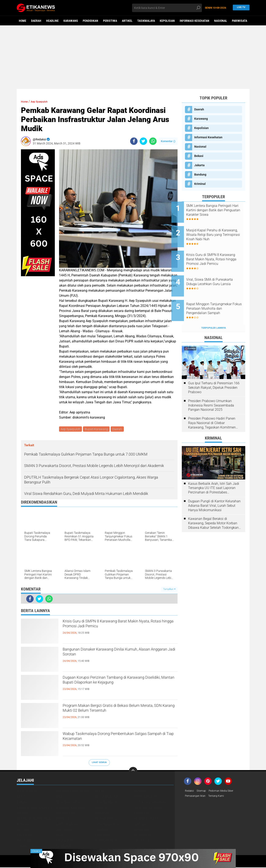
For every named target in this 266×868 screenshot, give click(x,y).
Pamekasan (142, 830)
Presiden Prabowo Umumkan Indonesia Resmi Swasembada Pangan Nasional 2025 (211, 389)
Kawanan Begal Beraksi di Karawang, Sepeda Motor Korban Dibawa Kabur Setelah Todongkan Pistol (213, 507)
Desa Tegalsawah (68, 803)
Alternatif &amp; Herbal (73, 792)
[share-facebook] (134, 141)
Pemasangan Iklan (197, 797)
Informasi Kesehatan (194, 21)
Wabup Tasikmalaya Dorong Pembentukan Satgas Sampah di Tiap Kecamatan (113, 739)
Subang (22, 847)
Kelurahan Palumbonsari (35, 819)
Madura (140, 825)
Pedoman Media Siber (226, 792)
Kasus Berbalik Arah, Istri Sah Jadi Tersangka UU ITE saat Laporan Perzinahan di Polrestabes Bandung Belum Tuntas (214, 472)
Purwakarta (65, 841)
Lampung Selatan (68, 825)
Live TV (240, 8)
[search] (167, 8)
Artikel (127, 21)
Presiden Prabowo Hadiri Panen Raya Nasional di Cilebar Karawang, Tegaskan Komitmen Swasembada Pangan (212, 407)
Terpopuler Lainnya (214, 312)
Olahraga (102, 830)
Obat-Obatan (64, 830)
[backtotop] (133, 772)
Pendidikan (90, 21)
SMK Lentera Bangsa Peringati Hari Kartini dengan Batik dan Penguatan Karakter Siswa (219, 210)
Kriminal (200, 184)
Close (36, 851)
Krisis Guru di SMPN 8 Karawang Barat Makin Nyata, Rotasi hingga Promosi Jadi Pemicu (117, 626)
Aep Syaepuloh (45, 101)
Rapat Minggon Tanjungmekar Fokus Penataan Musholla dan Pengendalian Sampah (219, 296)
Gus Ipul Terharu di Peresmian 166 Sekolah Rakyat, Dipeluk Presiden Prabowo (214, 372)
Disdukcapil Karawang (150, 803)
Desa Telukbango (107, 803)
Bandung (200, 174)
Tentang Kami (221, 797)
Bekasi (199, 156)
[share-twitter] (143, 141)
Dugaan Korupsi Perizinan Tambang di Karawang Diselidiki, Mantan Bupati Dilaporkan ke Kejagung (118, 686)
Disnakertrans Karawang (35, 808)
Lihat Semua (99, 763)
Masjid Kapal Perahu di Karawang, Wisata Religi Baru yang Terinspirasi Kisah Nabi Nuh (219, 232)
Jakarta (199, 165)
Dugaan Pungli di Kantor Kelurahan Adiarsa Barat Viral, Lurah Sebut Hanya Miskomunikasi (214, 490)
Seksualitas (143, 841)
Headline (52, 21)
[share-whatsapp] (153, 141)
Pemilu (61, 836)
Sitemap (203, 792)
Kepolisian (167, 21)
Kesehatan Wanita (147, 819)
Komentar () (168, 141)
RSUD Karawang (106, 841)
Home (23, 21)
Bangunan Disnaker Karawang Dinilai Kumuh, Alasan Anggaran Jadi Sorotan (116, 654)
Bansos (22, 797)
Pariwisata (240, 21)
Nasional (221, 21)
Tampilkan (169, 590)
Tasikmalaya (146, 21)
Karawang (71, 21)
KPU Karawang (66, 814)
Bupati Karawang (97, 429)
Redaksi (190, 792)
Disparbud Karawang (70, 808)
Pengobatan (143, 836)
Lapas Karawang (107, 825)
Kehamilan (142, 814)
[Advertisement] (133, 57)
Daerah (36, 21)
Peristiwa (110, 21)
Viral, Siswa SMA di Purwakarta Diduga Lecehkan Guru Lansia (218, 274)
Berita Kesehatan (107, 797)
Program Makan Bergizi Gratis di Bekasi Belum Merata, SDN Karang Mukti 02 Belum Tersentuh (118, 711)
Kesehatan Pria (106, 819)
